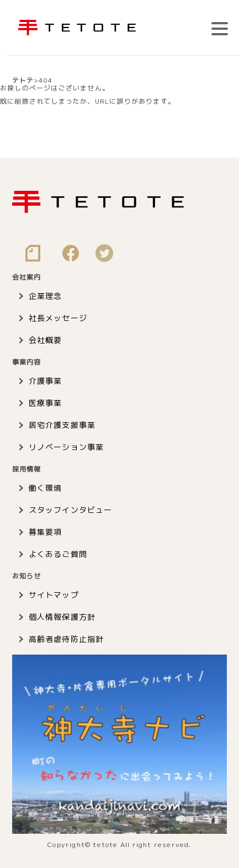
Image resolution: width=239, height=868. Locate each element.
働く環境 (46, 488)
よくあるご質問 (58, 554)
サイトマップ (54, 595)
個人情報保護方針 (62, 617)
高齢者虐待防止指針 (67, 639)
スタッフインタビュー (71, 510)
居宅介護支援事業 (62, 425)
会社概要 (46, 340)
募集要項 (46, 532)
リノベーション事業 (67, 447)
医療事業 (46, 403)
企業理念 (46, 296)
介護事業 (46, 381)
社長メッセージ (58, 318)
